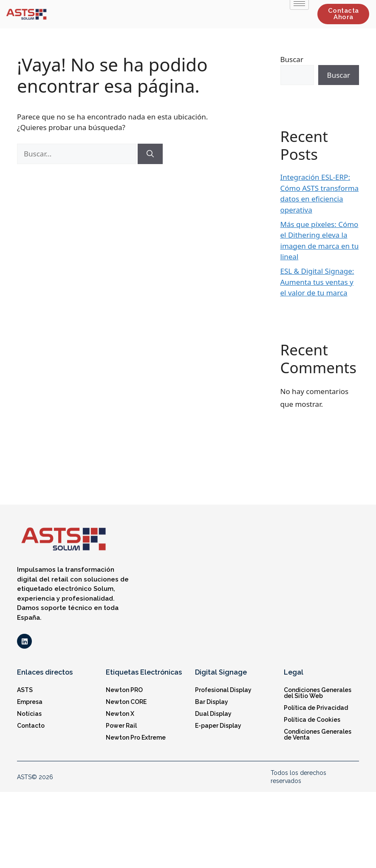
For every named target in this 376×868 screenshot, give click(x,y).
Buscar (292, 59)
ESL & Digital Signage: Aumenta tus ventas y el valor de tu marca (317, 282)
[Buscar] (150, 154)
